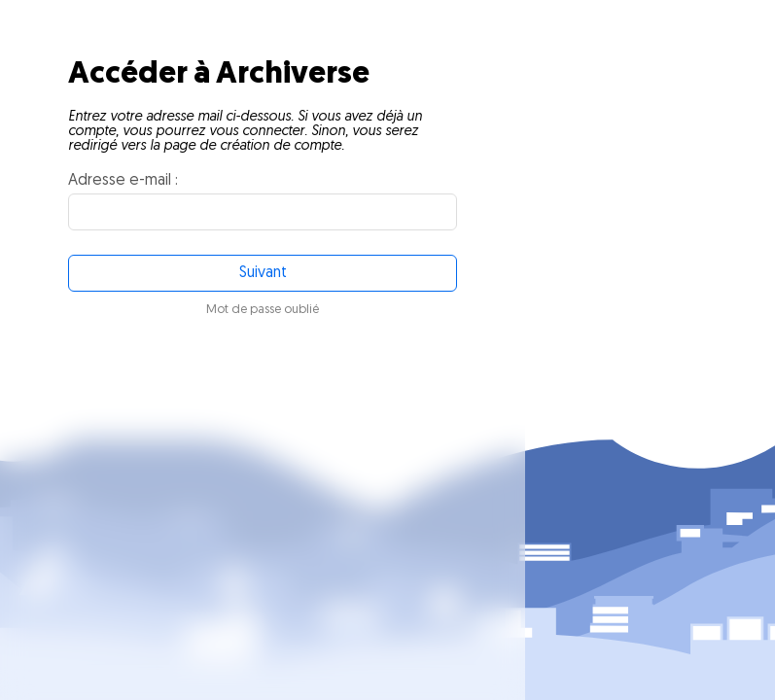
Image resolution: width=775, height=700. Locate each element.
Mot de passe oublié (263, 310)
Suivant (263, 273)
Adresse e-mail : (123, 181)
